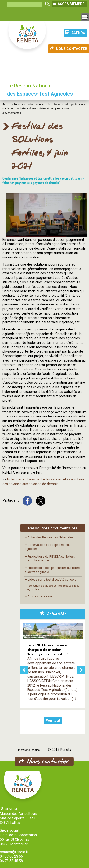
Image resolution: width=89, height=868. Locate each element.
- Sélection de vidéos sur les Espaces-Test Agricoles (53, 587)
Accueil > (8, 104)
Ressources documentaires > (32, 104)
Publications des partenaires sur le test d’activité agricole (53, 570)
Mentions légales (29, 750)
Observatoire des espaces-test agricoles (47, 547)
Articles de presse (39, 596)
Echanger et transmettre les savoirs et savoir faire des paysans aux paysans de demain (43, 482)
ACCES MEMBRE (69, 4)
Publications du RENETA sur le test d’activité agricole (50, 558)
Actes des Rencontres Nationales (49, 537)
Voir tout (53, 720)
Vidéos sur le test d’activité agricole (50, 579)
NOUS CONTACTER (69, 48)
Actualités (53, 614)
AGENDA (75, 33)
